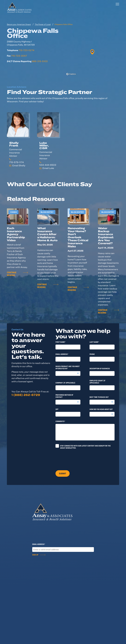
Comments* (60, 421)
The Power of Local (43, 24)
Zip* (57, 409)
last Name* (94, 342)
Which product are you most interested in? (68, 367)
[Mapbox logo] (71, 74)
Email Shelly (19, 165)
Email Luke (48, 168)
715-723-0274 (26, 50)
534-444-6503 (48, 165)
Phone (92, 354)
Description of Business (100, 368)
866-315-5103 (40, 61)
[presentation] (73, 459)
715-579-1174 (16, 162)
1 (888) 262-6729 (26, 395)
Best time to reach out (99, 397)
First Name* (60, 342)
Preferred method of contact (64, 396)
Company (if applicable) (65, 383)
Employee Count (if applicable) (97, 382)
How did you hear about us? (101, 409)
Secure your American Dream (19, 24)
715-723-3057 (19, 56)
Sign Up (35, 555)
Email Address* (62, 354)
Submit (63, 473)
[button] (92, 52)
